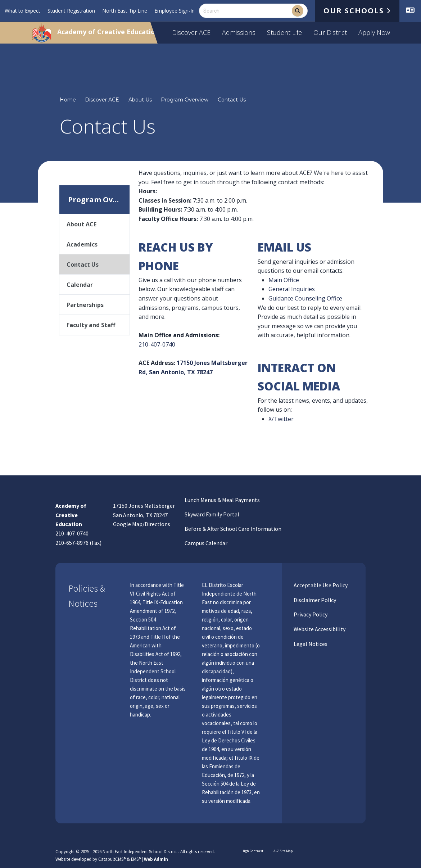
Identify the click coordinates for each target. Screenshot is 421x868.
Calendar (80, 285)
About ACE (82, 224)
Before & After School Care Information (233, 529)
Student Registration (71, 11)
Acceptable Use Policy (320, 585)
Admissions (239, 32)
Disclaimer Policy (314, 600)
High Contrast (252, 851)
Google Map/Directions (142, 524)
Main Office (284, 280)
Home (68, 100)
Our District (330, 32)
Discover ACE (191, 32)
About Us (140, 100)
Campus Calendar (206, 543)
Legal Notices (310, 644)
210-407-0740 (157, 344)
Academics (82, 244)
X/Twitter (281, 419)
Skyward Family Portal (212, 514)
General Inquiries (292, 289)
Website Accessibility (319, 629)
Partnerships (85, 305)
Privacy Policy (310, 614)
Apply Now (374, 32)
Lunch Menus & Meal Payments (222, 500)
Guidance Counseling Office (305, 298)
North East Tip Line (125, 11)
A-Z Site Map (282, 851)
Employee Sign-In (175, 11)
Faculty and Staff (91, 325)
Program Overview (185, 100)
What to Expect (22, 11)
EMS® (136, 859)
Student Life (284, 32)
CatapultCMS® (112, 859)
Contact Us (232, 100)
